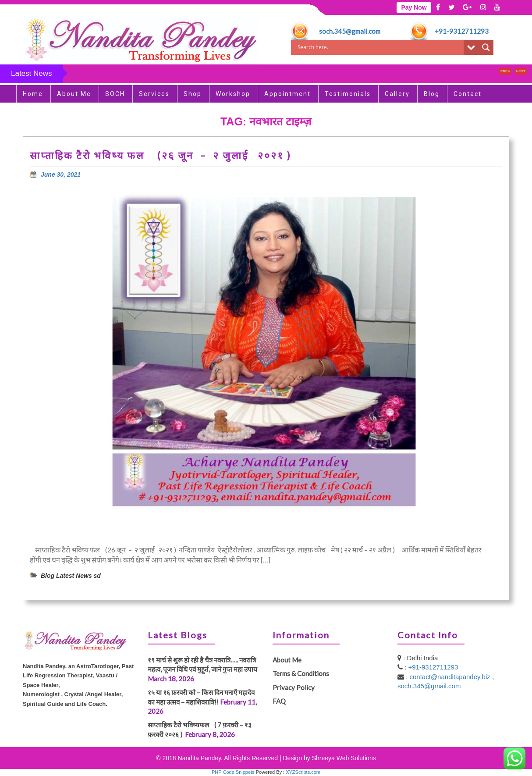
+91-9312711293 (462, 31)
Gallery (397, 94)
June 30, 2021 (61, 174)
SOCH (115, 94)
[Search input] (379, 47)
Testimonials (348, 94)
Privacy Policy (294, 687)
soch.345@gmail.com (350, 31)
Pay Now (414, 7)
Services (154, 94)
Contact (468, 94)
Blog (432, 94)
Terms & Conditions (301, 673)
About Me (74, 94)
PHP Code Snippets (233, 772)
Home (33, 94)
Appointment (287, 94)
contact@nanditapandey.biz (451, 677)
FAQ (279, 701)
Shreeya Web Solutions (344, 758)
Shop (193, 94)
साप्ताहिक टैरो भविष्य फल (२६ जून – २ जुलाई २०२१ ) (162, 155)
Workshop (233, 94)
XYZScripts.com (303, 772)
